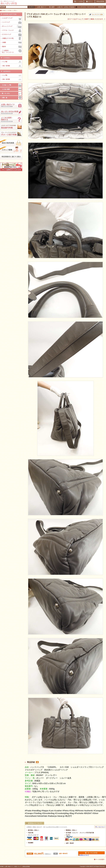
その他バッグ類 (12, 10)
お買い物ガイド (9, 866)
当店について (18, 866)
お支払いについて (84, 855)
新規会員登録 (26, 866)
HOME (4, 10)
